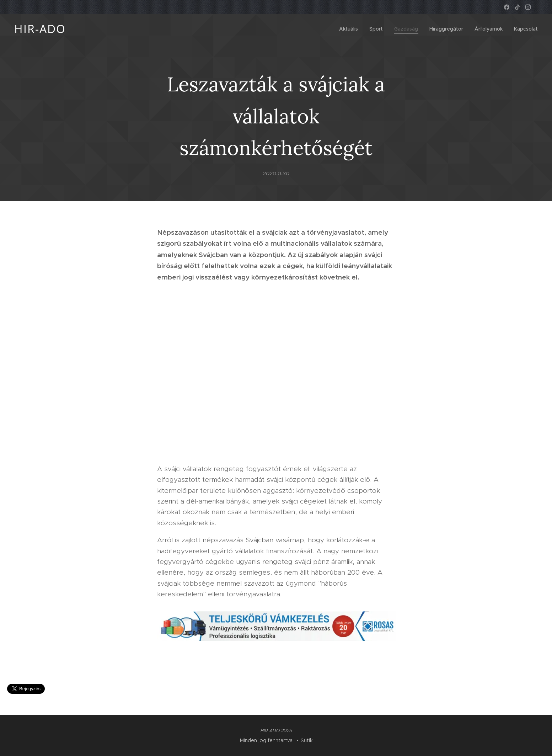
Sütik (307, 740)
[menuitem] (350, 29)
